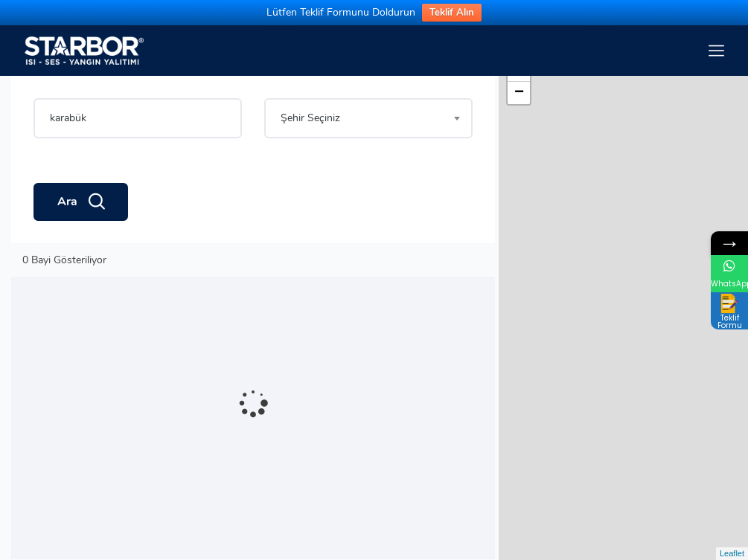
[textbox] (368, 118)
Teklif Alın (452, 13)
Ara (81, 202)
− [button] (519, 93)
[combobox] (368, 118)
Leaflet (732, 553)
